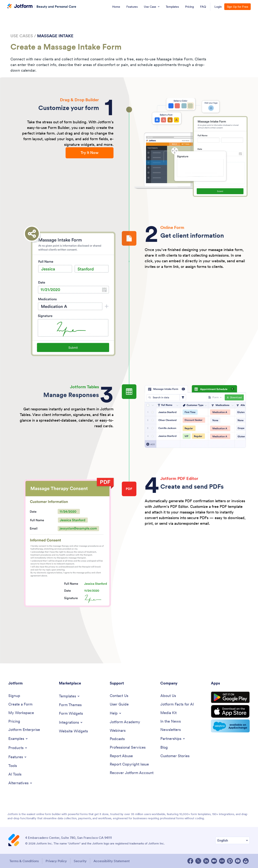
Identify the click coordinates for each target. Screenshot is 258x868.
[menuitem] (116, 7)
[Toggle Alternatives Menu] (21, 783)
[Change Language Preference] (232, 840)
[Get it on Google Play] (230, 697)
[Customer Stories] (175, 756)
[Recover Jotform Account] (132, 773)
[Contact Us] (119, 696)
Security (80, 861)
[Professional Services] (128, 747)
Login (218, 7)
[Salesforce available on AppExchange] (230, 726)
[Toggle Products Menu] (18, 748)
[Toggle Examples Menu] (18, 739)
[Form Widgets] (71, 714)
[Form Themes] (70, 705)
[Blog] (164, 747)
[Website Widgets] (73, 731)
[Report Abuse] (121, 756)
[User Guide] (119, 704)
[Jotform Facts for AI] (177, 704)
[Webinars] (118, 731)
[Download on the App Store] (230, 711)
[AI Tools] (15, 774)
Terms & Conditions (24, 861)
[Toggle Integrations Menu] (71, 722)
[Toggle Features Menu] (18, 757)
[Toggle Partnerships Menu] (173, 739)
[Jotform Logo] (20, 6)
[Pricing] (14, 721)
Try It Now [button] (90, 153)
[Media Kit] (168, 713)
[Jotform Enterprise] (24, 730)
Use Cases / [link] (23, 36)
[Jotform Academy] (125, 722)
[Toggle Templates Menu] (70, 696)
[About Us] (168, 696)
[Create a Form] (20, 704)
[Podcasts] (117, 739)
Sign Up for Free (237, 7)
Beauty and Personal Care (56, 6)
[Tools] (13, 766)
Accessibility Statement (112, 861)
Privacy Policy (56, 861)
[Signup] (14, 696)
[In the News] (171, 721)
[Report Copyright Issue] (129, 764)
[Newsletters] (171, 730)
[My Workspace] (21, 713)
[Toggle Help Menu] (116, 713)
